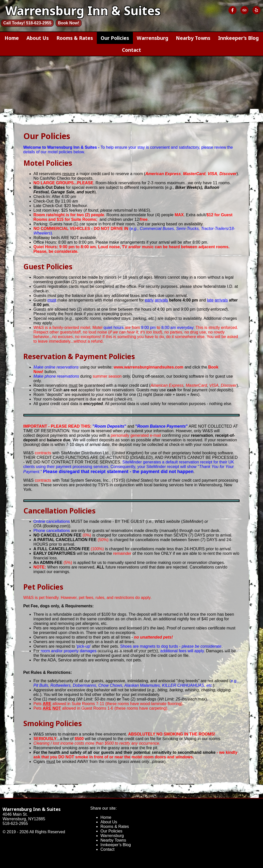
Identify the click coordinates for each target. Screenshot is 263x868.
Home (12, 38)
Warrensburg (152, 38)
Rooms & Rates (75, 38)
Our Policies (115, 38)
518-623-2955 (15, 823)
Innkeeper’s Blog (238, 38)
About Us (38, 38)
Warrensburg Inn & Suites (32, 809)
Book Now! (69, 23)
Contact (131, 50)
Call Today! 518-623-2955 (27, 23)
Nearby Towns (193, 38)
